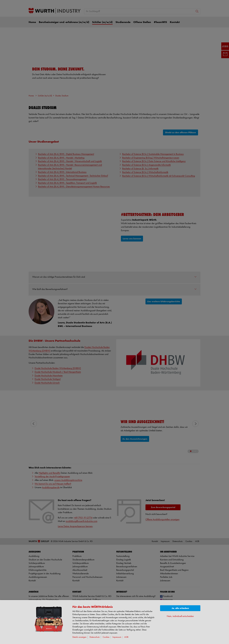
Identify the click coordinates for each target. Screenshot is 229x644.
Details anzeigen (79, 637)
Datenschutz (95, 637)
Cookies (106, 637)
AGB (126, 637)
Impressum (117, 637)
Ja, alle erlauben (180, 608)
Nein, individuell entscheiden (180, 616)
